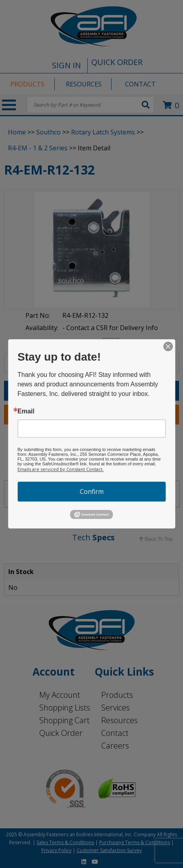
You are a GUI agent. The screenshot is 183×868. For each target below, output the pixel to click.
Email (26, 411)
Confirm (92, 492)
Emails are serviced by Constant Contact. (61, 469)
